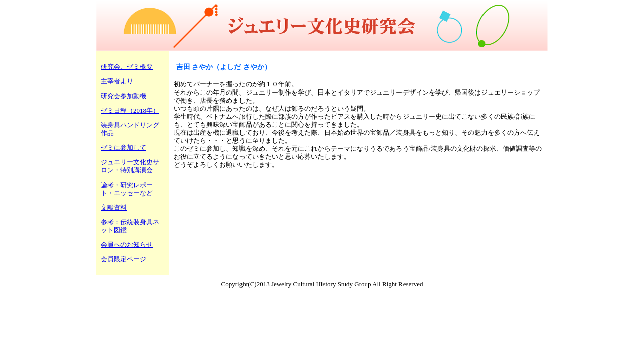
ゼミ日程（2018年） (130, 110)
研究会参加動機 (124, 96)
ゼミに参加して (124, 148)
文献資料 (114, 207)
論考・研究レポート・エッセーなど (127, 189)
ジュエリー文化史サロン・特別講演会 (130, 166)
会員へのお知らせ (127, 245)
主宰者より (117, 81)
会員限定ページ (124, 259)
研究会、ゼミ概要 (127, 67)
